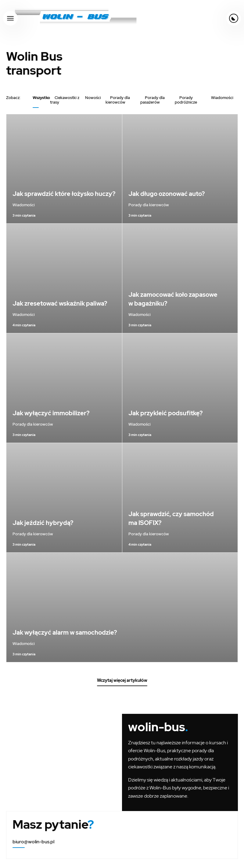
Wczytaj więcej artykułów (122, 680)
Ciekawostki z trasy (65, 100)
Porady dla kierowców (118, 100)
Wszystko (41, 98)
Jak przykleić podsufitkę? (166, 413)
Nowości (93, 98)
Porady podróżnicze (186, 100)
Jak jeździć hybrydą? (43, 523)
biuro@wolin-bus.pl (33, 842)
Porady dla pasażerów (152, 100)
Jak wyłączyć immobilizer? (51, 413)
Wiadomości (222, 98)
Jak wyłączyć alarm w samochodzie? (65, 632)
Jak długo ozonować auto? (167, 194)
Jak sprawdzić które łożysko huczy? (64, 194)
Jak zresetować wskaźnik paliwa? (60, 303)
